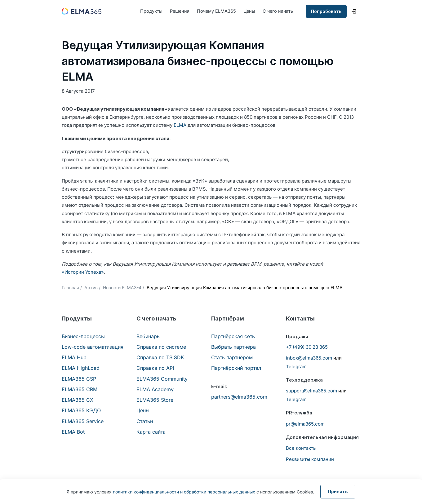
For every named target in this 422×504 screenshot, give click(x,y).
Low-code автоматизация (93, 347)
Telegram (296, 367)
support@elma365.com (311, 391)
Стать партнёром (232, 358)
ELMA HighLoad (81, 368)
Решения (180, 11)
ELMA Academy (155, 390)
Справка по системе (161, 347)
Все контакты (301, 448)
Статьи (145, 421)
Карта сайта (151, 432)
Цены (252, 11)
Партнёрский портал (236, 368)
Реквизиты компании (310, 460)
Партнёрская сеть (233, 336)
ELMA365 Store (155, 400)
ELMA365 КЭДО (81, 411)
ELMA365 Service (83, 421)
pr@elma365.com (305, 424)
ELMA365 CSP (79, 379)
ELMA (180, 125)
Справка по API (155, 368)
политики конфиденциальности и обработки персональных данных (184, 492)
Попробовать (326, 12)
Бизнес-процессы (83, 336)
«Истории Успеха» (83, 272)
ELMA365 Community (162, 379)
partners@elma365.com (239, 397)
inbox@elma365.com (309, 358)
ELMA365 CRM (80, 390)
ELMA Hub (74, 358)
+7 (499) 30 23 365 (307, 347)
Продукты (151, 11)
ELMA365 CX (78, 400)
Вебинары (149, 336)
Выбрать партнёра (233, 347)
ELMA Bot (73, 432)
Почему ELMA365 (218, 11)
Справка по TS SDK (160, 358)
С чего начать (281, 11)
